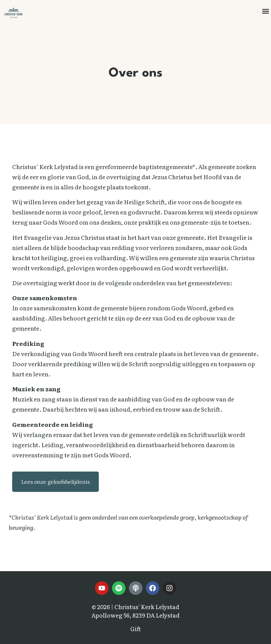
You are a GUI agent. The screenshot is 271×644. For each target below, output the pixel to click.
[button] (265, 11)
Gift (136, 629)
